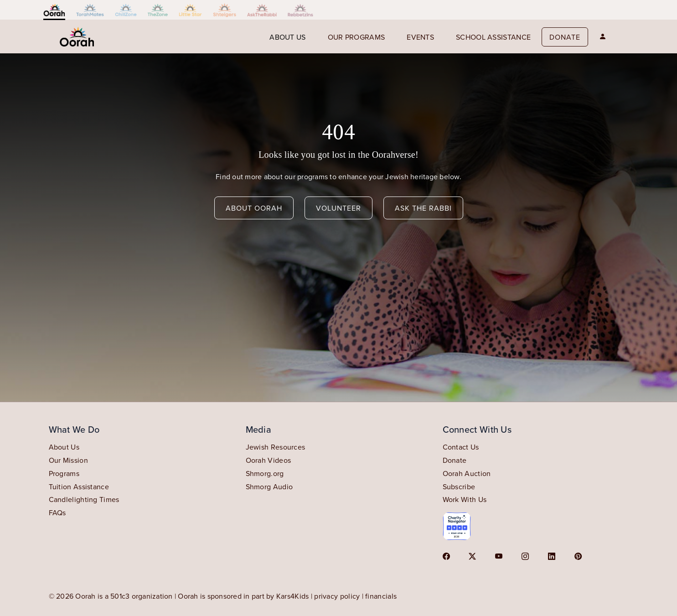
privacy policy (337, 596)
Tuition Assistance (79, 487)
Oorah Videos (269, 460)
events (420, 37)
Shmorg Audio (269, 487)
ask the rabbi (423, 208)
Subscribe (459, 487)
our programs (357, 37)
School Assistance (493, 37)
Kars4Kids (293, 596)
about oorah (254, 208)
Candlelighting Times (84, 499)
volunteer (338, 208)
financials (381, 596)
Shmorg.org (265, 473)
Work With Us (465, 499)
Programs (64, 473)
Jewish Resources (276, 447)
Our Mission (68, 460)
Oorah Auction (467, 473)
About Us (64, 447)
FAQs (57, 512)
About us (287, 37)
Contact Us (461, 447)
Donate (565, 37)
